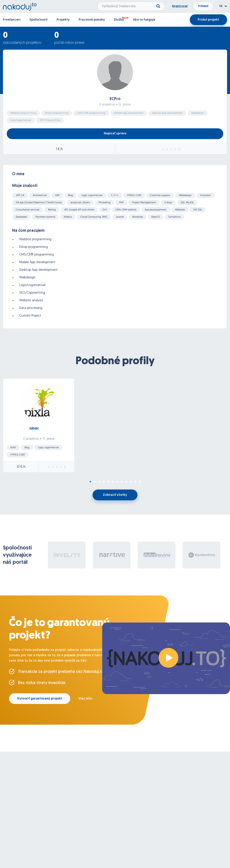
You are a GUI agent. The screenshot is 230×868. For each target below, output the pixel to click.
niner (34, 429)
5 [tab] (108, 482)
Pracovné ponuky (92, 20)
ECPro (115, 99)
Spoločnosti (39, 20)
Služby (119, 20)
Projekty (63, 20)
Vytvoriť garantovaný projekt (40, 699)
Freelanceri (12, 20)
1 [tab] (90, 482)
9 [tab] (126, 482)
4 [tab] (104, 482)
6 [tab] (113, 482)
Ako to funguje (144, 20)
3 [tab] (99, 482)
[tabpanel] (115, 427)
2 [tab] (95, 482)
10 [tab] (131, 482)
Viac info (85, 699)
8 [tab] (122, 482)
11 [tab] (135, 482)
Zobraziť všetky (115, 495)
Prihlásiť (203, 6)
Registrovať (180, 6)
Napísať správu (115, 134)
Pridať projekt (208, 20)
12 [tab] (140, 482)
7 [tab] (117, 482)
